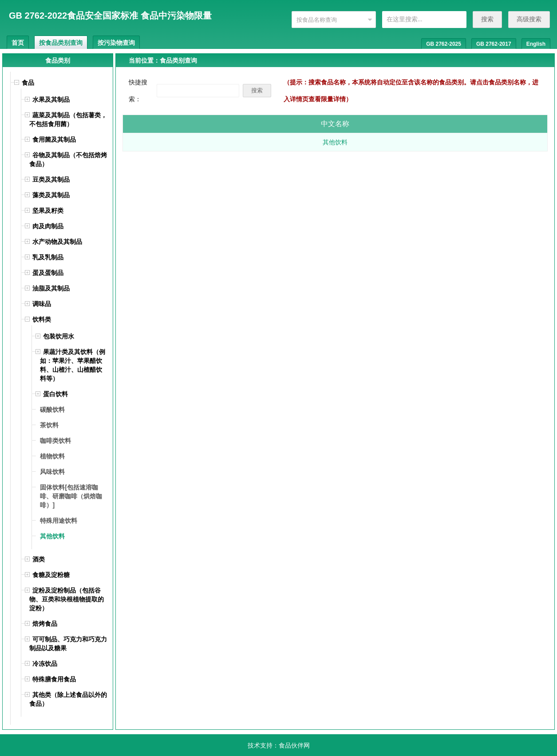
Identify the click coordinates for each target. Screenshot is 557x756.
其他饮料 (335, 142)
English (536, 44)
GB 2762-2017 (494, 44)
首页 (18, 43)
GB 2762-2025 (444, 44)
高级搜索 (529, 19)
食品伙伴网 (294, 745)
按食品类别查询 (61, 43)
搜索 (487, 19)
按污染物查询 (116, 43)
